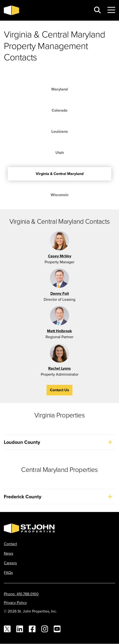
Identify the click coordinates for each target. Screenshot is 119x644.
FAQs (8, 572)
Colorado (59, 110)
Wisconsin (59, 195)
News (9, 553)
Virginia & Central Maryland (60, 174)
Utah (60, 153)
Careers (10, 563)
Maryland (59, 89)
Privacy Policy (15, 602)
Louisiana (60, 131)
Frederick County (59, 497)
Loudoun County (59, 442)
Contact (10, 544)
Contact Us (59, 390)
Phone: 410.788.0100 (21, 594)
